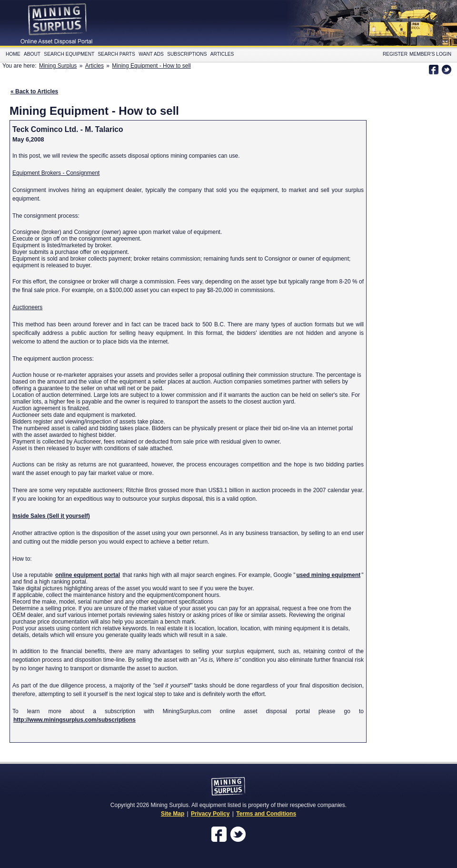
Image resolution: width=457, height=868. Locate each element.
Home (13, 54)
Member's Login (430, 54)
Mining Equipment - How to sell (151, 66)
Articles (222, 54)
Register (395, 54)
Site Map (173, 814)
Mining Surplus (58, 66)
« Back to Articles (34, 91)
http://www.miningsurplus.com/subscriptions (75, 720)
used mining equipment (329, 575)
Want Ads (151, 54)
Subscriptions (187, 54)
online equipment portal (88, 575)
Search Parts (117, 54)
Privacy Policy (210, 814)
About (32, 54)
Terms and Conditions (266, 814)
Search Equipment (69, 54)
